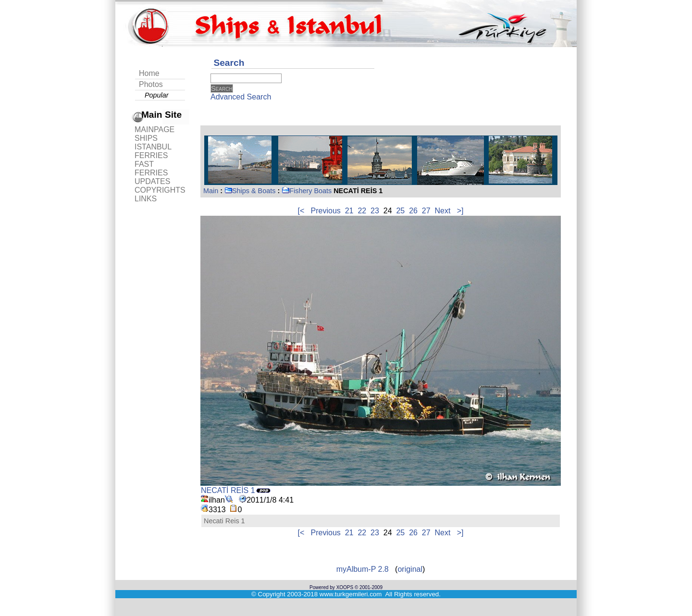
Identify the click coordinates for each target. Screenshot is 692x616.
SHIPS (146, 138)
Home (149, 73)
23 (375, 211)
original (410, 569)
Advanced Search (241, 97)
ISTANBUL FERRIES (153, 151)
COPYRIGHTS (160, 190)
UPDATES (152, 181)
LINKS (146, 199)
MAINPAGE (154, 129)
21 (349, 211)
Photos (151, 84)
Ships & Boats (250, 191)
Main (211, 191)
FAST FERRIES (151, 168)
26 (413, 211)
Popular (157, 95)
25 (400, 211)
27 (426, 211)
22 (362, 211)
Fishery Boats (307, 191)
